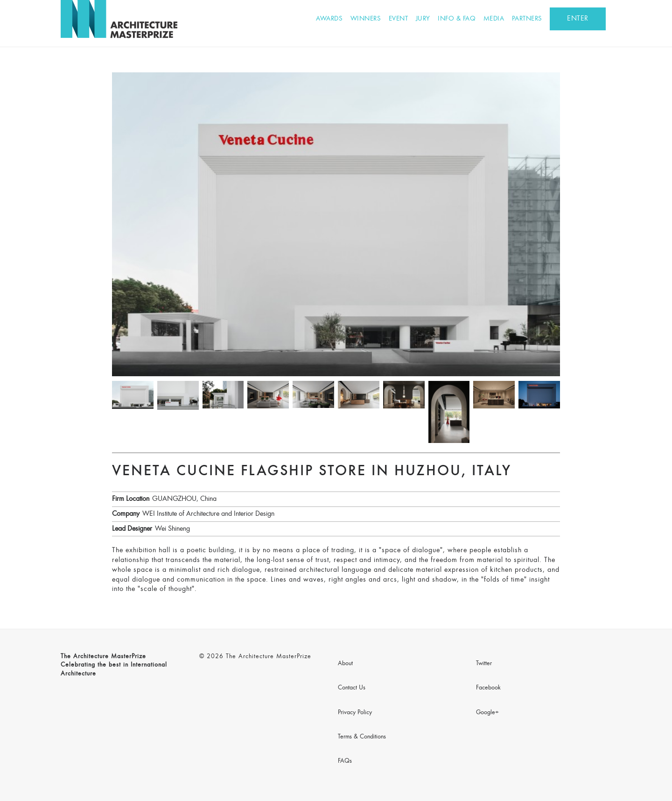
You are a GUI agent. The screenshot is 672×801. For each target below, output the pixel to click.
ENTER (578, 19)
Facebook (488, 688)
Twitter (484, 664)
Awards (329, 19)
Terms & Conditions (362, 737)
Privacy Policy (355, 713)
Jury (423, 19)
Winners (366, 19)
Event (399, 19)
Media (494, 19)
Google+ (487, 713)
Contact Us (352, 688)
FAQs (345, 761)
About (345, 664)
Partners (527, 19)
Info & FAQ (457, 19)
